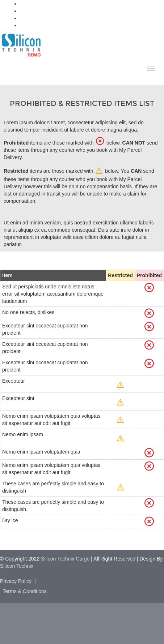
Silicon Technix (17, 566)
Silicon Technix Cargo (65, 559)
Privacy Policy (16, 581)
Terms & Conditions (25, 591)
